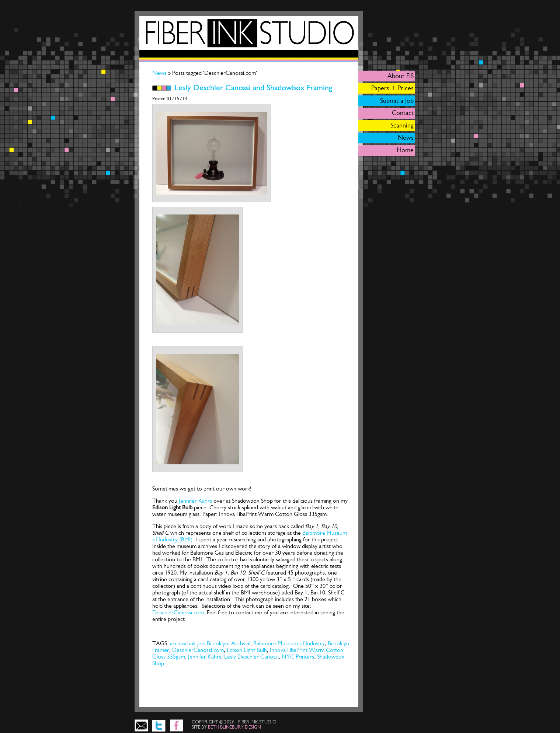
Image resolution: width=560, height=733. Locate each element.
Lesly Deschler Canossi (251, 657)
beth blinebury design (234, 727)
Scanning (402, 125)
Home (405, 150)
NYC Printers (298, 657)
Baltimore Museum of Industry (289, 643)
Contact (403, 113)
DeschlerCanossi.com (178, 612)
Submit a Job (397, 101)
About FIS (401, 76)
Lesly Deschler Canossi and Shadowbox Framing (253, 88)
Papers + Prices (392, 88)
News (160, 73)
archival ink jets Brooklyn (199, 643)
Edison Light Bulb (247, 650)
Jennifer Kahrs (195, 501)
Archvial (241, 643)
